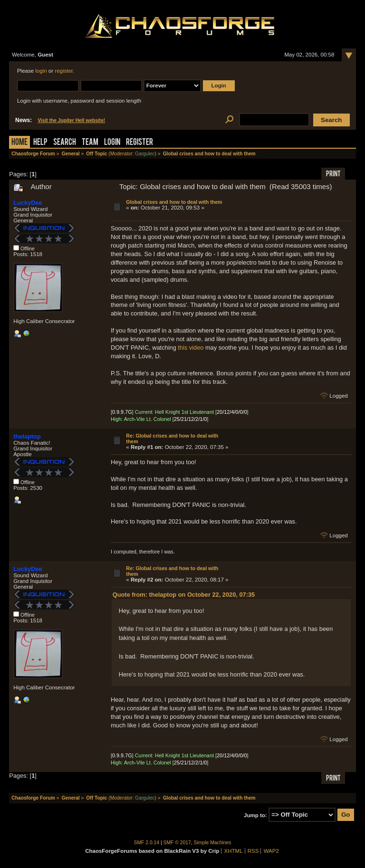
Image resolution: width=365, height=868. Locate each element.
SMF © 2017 (177, 843)
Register (139, 143)
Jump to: (255, 815)
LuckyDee (28, 203)
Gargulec (145, 154)
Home (19, 143)
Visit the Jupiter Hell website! (71, 120)
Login (112, 143)
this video (191, 348)
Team (90, 143)
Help (40, 143)
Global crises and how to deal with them (174, 202)
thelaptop (27, 436)
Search (65, 143)
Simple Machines (213, 843)
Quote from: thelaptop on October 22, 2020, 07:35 (184, 595)
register (64, 71)
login (41, 71)
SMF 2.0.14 (147, 843)
